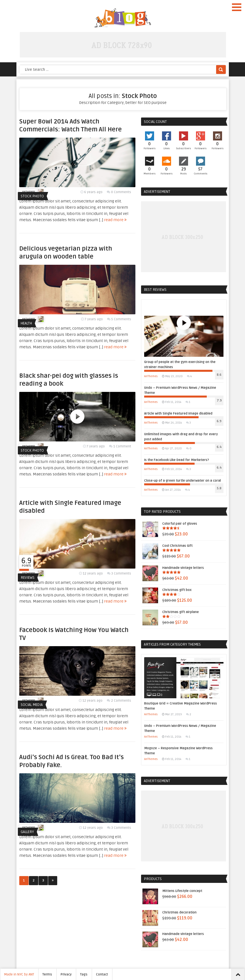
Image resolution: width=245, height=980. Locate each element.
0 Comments (121, 192)
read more (115, 220)
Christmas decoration (170, 913)
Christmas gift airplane (171, 612)
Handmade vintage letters (173, 568)
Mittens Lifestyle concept (172, 891)
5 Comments (121, 319)
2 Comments (121, 701)
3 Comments (121, 574)
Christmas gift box (167, 590)
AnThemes (151, 376)
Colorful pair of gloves (170, 524)
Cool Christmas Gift (168, 546)
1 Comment (122, 446)
